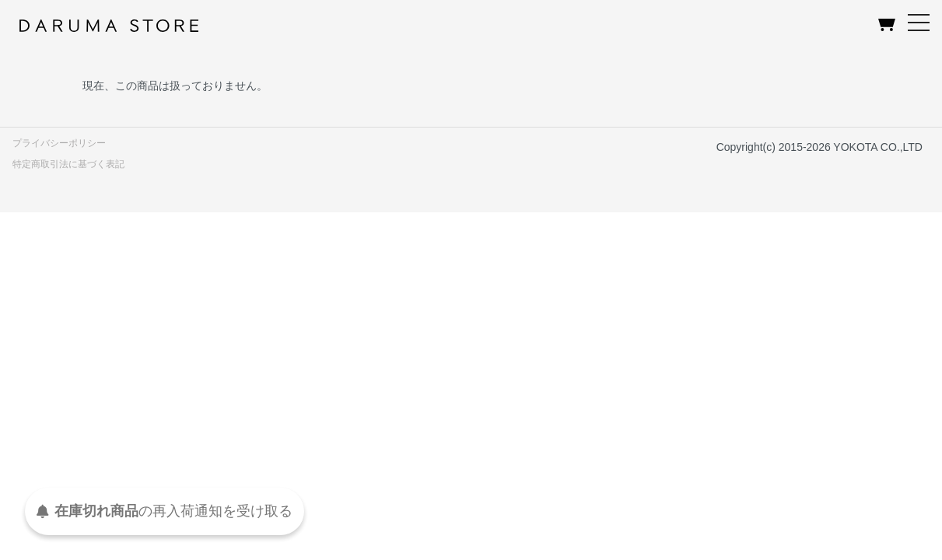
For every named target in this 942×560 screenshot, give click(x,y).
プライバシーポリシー (59, 143)
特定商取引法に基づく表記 (68, 164)
